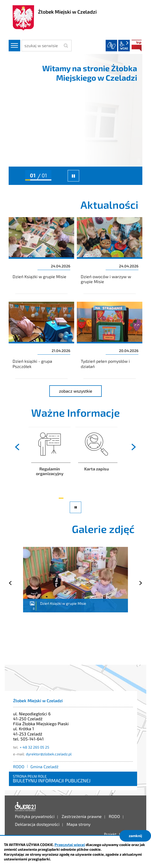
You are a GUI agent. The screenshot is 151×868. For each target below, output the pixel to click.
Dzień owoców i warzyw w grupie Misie (110, 256)
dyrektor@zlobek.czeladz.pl (49, 754)
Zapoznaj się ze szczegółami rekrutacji (96, 460)
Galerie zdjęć (103, 529)
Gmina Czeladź (44, 767)
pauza (76, 513)
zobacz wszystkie (80, 390)
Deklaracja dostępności (25, 807)
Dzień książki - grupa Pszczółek (41, 340)
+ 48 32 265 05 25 (34, 747)
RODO (19, 767)
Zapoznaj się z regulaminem (50, 460)
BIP (137, 46)
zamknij (135, 836)
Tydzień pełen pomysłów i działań (110, 340)
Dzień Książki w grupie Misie (41, 256)
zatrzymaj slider (73, 176)
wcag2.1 (124, 46)
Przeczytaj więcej (70, 845)
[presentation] (18, 447)
